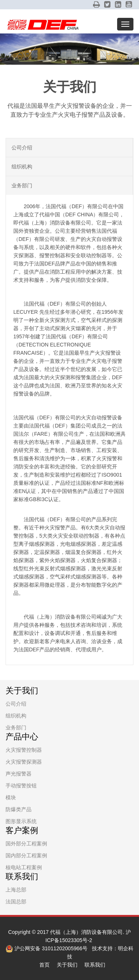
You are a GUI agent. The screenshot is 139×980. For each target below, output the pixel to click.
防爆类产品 (19, 809)
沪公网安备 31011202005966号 (47, 948)
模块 (11, 797)
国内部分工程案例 (26, 855)
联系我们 (95, 965)
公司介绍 (22, 148)
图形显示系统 (21, 821)
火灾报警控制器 (24, 750)
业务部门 (22, 186)
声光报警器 (19, 774)
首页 (44, 965)
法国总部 (16, 902)
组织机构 (22, 167)
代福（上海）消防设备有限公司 (86, 932)
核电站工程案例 (24, 867)
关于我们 (67, 965)
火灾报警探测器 (24, 762)
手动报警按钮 (21, 786)
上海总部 (16, 890)
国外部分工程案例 (26, 844)
